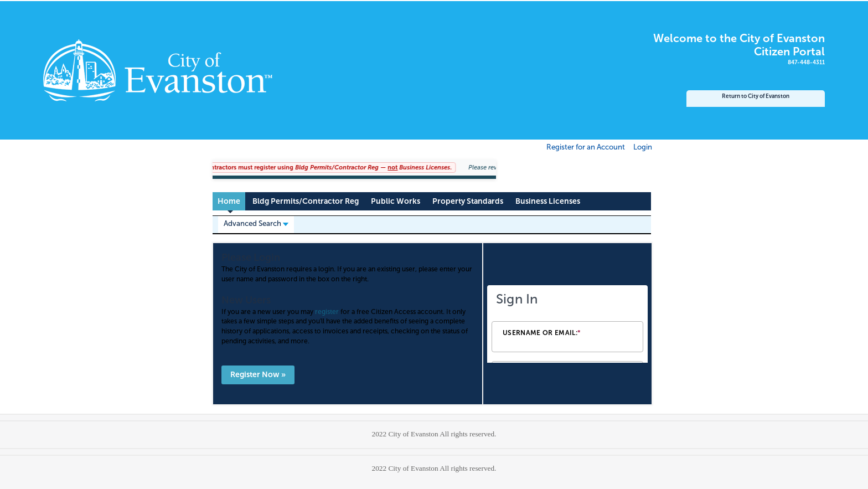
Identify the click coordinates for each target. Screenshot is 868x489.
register (327, 312)
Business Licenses (548, 201)
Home (229, 201)
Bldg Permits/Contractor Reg (306, 201)
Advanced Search (256, 223)
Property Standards (468, 201)
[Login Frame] (567, 324)
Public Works (396, 201)
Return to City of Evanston (756, 96)
